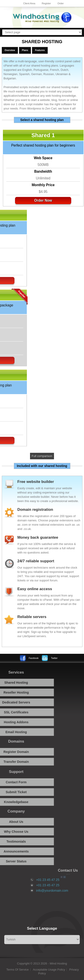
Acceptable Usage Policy (49, 970)
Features (40, 50)
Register (46, 3)
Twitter (54, 658)
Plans (25, 50)
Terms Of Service (17, 970)
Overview (10, 50)
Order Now (41, 200)
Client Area (29, 3)
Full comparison (42, 456)
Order (60, 3)
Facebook (34, 658)
